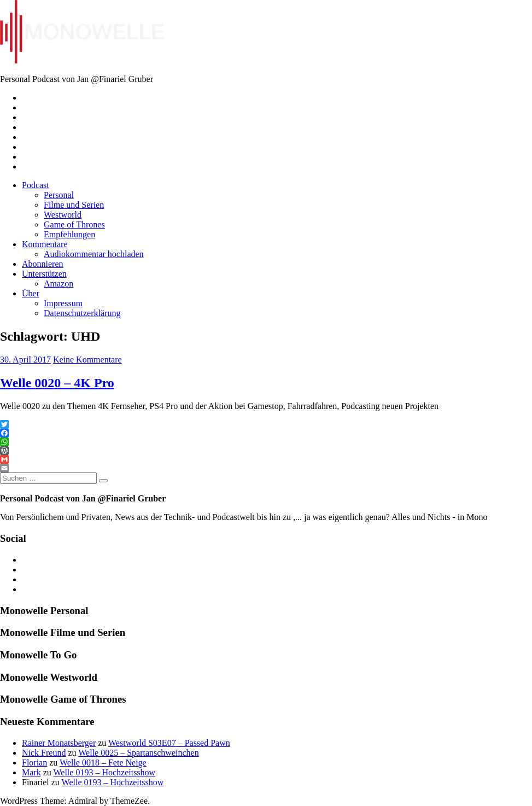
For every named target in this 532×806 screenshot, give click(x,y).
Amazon (59, 284)
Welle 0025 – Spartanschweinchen (138, 753)
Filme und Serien (74, 205)
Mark (31, 772)
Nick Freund (44, 753)
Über (31, 293)
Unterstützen (44, 274)
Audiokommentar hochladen (94, 254)
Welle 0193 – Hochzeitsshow (104, 772)
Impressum (63, 303)
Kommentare (45, 244)
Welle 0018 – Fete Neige (103, 763)
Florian (34, 763)
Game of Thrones (74, 224)
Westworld (63, 215)
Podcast (36, 185)
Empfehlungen (69, 234)
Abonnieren (43, 264)
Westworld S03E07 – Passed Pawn (169, 743)
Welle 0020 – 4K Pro (57, 383)
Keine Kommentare (87, 360)
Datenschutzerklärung (82, 313)
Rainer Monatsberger (59, 743)
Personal (59, 195)
